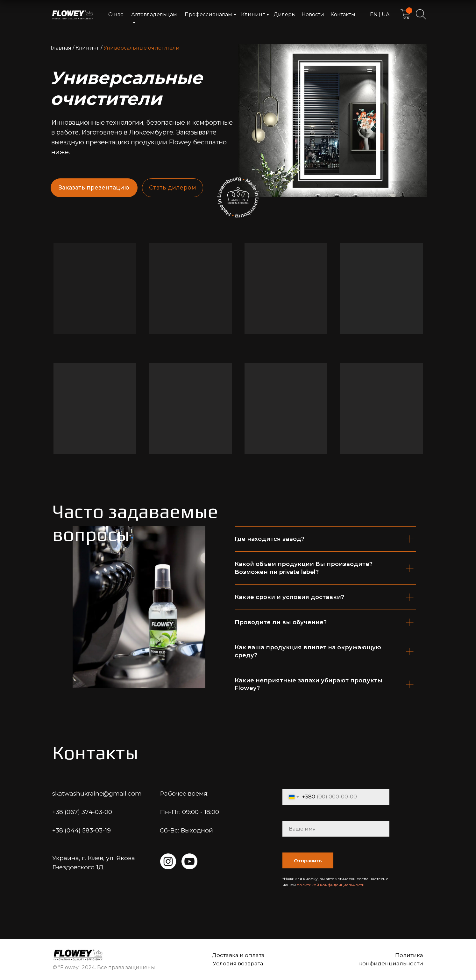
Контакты (343, 14)
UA (385, 14)
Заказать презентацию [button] (94, 188)
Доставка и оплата (238, 955)
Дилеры (285, 14)
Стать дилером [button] (173, 188)
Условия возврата (238, 963)
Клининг (253, 14)
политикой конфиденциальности (331, 885)
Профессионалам (208, 14)
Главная (61, 48)
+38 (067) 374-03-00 (82, 812)
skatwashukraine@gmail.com (97, 794)
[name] (336, 829)
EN (374, 14)
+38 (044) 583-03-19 (82, 830)
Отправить (308, 861)
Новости (313, 14)
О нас (116, 14)
